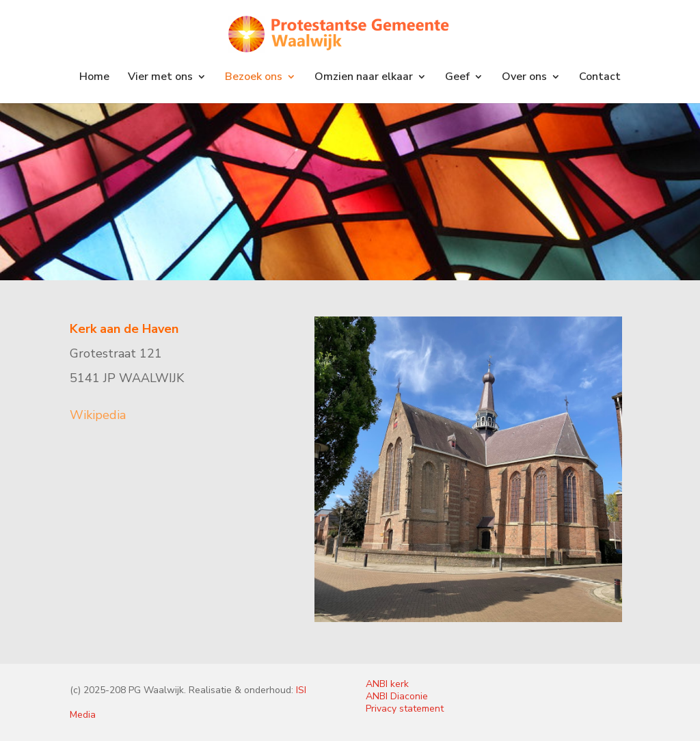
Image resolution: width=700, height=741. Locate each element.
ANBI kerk (387, 684)
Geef (457, 78)
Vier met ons (160, 78)
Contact (600, 78)
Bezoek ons (254, 78)
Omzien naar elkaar (364, 78)
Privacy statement (405, 709)
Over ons (524, 78)
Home (94, 78)
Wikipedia (98, 415)
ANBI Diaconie (397, 696)
